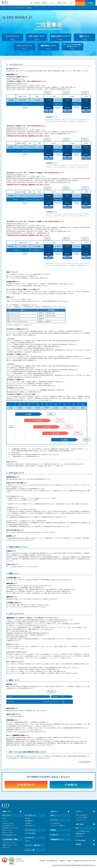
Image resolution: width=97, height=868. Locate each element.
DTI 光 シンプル (7, 830)
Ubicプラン (28, 841)
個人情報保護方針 (52, 861)
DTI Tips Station (81, 840)
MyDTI (27, 538)
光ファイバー (6, 815)
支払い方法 (79, 836)
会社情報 (42, 861)
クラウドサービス (30, 830)
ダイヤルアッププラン (9, 843)
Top (31, 3)
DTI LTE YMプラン (30, 826)
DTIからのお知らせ (81, 815)
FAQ (77, 828)
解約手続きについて (49, 46)
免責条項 (62, 861)
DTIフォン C (6, 847)
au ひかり (5, 821)
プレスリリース (80, 820)
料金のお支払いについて (60, 36)
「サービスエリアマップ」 (21, 276)
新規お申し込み (80, 3)
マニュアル (54, 820)
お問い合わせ (80, 824)
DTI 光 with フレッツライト (10, 828)
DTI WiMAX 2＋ (29, 821)
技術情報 (53, 830)
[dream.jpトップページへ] (5, 806)
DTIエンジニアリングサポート (32, 586)
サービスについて (12, 36)
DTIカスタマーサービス (15, 540)
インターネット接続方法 (58, 826)
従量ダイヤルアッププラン (10, 845)
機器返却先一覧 (80, 834)
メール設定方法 (55, 823)
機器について (85, 36)
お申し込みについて (37, 36)
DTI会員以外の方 (26, 785)
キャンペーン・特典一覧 (32, 845)
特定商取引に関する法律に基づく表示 (84, 861)
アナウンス (79, 811)
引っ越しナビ (54, 835)
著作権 (69, 861)
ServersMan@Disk (30, 833)
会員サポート (54, 811)
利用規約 (78, 844)
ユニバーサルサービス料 (40, 293)
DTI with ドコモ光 (8, 823)
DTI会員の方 (71, 785)
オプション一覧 (30, 850)
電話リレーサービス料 (56, 293)
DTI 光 (4, 819)
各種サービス (6, 811)
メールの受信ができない (83, 831)
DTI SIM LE (28, 823)
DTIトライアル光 (7, 833)
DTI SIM (27, 819)
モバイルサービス (30, 815)
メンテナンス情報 (81, 817)
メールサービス (30, 838)
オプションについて (25, 46)
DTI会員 (90, 3)
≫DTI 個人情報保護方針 (85, 762)
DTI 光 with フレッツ (8, 826)
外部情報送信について (57, 839)
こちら (42, 400)
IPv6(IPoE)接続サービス (10, 835)
